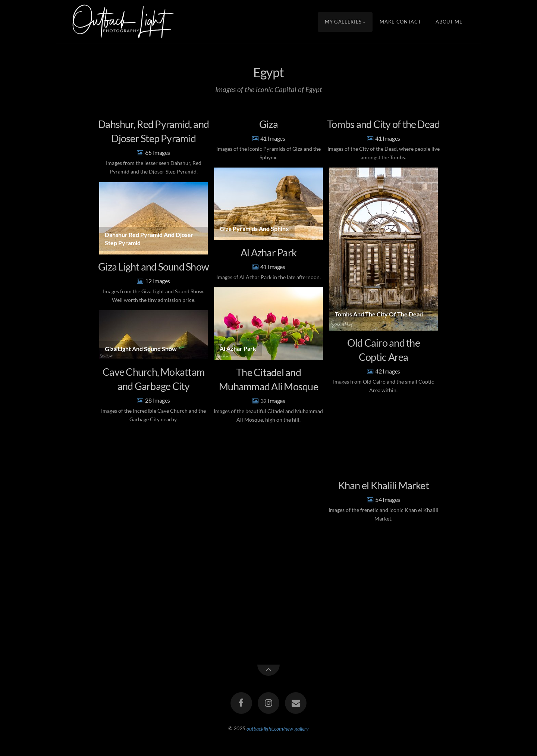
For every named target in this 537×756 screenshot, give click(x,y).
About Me (449, 22)
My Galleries (343, 22)
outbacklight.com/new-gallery (278, 728)
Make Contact (400, 22)
